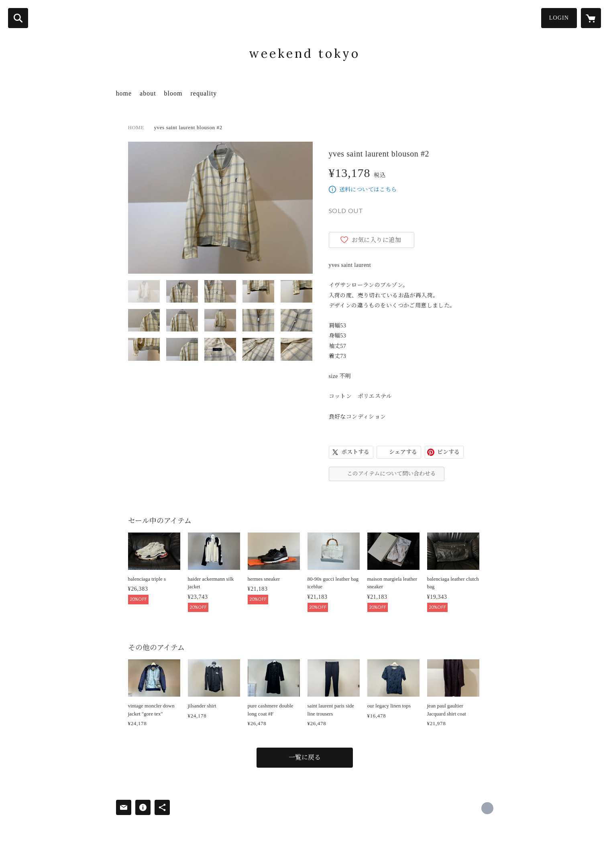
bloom (173, 93)
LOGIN (559, 18)
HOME (136, 127)
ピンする (448, 452)
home (124, 93)
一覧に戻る (305, 757)
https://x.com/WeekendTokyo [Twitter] (487, 808)
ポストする (355, 452)
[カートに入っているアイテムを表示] (591, 18)
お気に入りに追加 (377, 240)
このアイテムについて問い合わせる (391, 474)
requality (204, 93)
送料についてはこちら (368, 190)
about (148, 93)
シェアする (403, 452)
